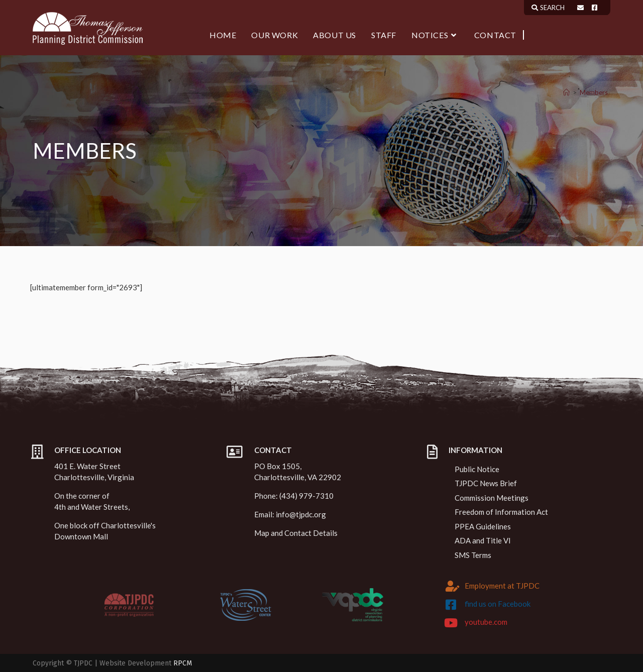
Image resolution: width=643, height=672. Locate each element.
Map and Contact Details (296, 533)
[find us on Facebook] (451, 605)
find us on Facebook (498, 604)
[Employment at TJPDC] (453, 586)
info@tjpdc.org (301, 514)
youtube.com (486, 622)
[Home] (566, 92)
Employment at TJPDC (502, 586)
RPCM (183, 663)
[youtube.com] (451, 623)
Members (594, 92)
